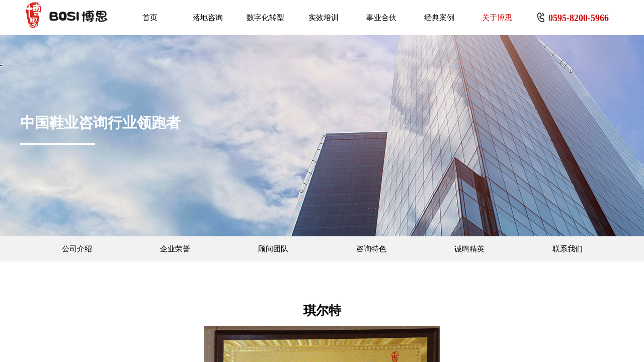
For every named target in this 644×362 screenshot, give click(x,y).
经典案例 (439, 18)
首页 (150, 18)
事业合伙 (381, 18)
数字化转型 (265, 18)
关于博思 (497, 18)
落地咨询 (208, 18)
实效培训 (324, 18)
